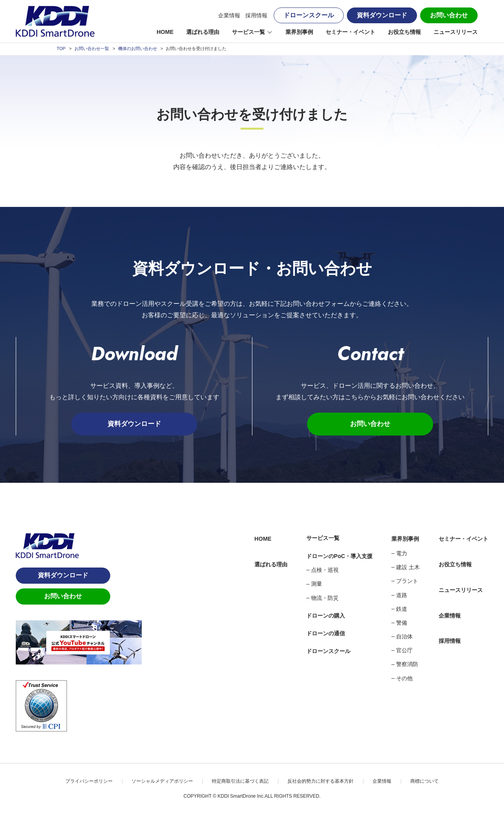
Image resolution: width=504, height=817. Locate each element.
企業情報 (229, 15)
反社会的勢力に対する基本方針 (321, 782)
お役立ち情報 (404, 32)
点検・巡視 (325, 571)
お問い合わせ (449, 15)
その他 (404, 679)
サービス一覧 (248, 32)
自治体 (404, 637)
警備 (402, 623)
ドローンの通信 (326, 634)
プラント (407, 582)
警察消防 (407, 665)
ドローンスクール (309, 15)
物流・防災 (325, 598)
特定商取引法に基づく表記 (240, 782)
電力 (402, 554)
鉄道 (402, 609)
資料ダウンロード (382, 15)
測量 (317, 584)
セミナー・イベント (350, 32)
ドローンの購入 (326, 616)
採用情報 (256, 15)
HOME (165, 32)
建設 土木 (408, 568)
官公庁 (404, 651)
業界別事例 (299, 32)
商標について (424, 782)
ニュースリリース (456, 32)
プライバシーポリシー (89, 782)
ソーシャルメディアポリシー (162, 782)
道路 (402, 596)
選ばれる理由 (203, 32)
